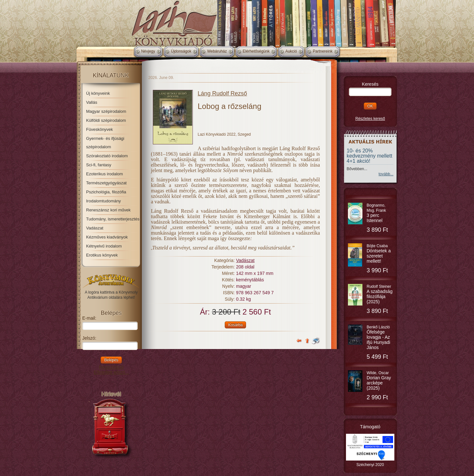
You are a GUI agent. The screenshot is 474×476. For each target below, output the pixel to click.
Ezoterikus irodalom (104, 174)
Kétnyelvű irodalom (104, 246)
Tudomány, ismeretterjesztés (113, 219)
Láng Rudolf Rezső (222, 93)
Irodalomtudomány (104, 201)
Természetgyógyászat (106, 183)
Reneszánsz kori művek (108, 210)
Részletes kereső (370, 119)
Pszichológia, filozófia (106, 192)
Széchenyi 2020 (370, 465)
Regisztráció (111, 367)
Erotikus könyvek (102, 255)
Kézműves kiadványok (107, 237)
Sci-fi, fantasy (99, 165)
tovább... (386, 174)
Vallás (92, 102)
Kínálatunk (111, 75)
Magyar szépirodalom (106, 111)
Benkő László (378, 337)
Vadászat (95, 228)
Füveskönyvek (99, 129)
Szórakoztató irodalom (107, 156)
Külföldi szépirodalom (106, 120)
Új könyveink (98, 93)
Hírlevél (111, 394)
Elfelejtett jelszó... (111, 372)
